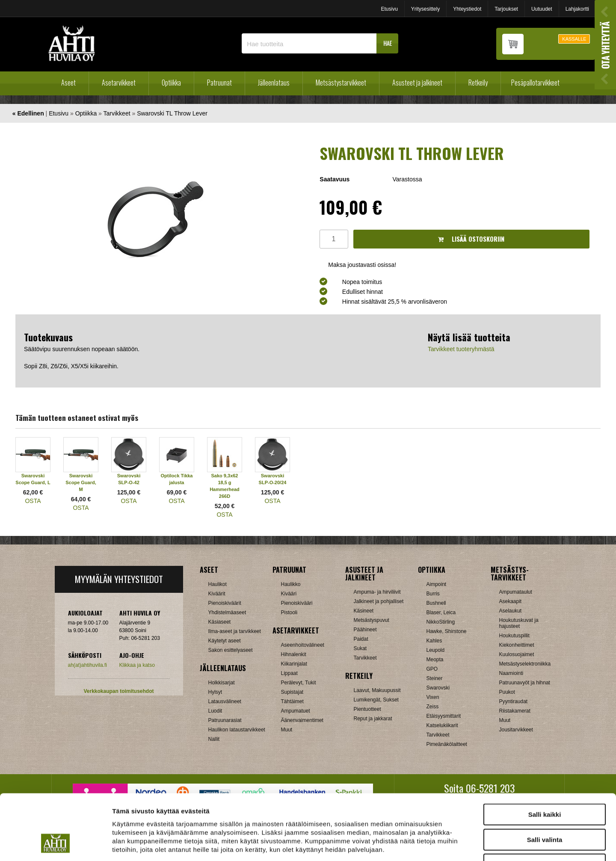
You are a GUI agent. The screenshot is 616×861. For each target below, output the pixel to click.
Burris (433, 594)
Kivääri (289, 594)
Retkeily (478, 83)
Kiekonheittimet (517, 645)
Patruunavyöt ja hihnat (525, 683)
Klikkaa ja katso (137, 665)
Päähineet (365, 630)
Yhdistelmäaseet (227, 612)
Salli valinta (545, 782)
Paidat (361, 639)
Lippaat (289, 673)
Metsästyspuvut (372, 620)
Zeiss (433, 707)
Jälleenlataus (274, 83)
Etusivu (389, 9)
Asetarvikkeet (119, 83)
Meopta (435, 660)
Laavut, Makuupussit (377, 690)
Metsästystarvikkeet (341, 83)
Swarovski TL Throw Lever (172, 113)
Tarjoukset (506, 9)
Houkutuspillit (514, 636)
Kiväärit (217, 594)
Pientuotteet (367, 709)
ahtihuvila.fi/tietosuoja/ (180, 808)
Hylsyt (215, 692)
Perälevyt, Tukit (299, 683)
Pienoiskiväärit (225, 603)
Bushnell (436, 603)
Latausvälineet (225, 701)
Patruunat (219, 83)
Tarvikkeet (117, 113)
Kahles (434, 641)
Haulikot (218, 584)
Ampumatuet (296, 711)
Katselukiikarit (442, 725)
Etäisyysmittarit (444, 716)
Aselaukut (511, 611)
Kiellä (545, 806)
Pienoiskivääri (297, 603)
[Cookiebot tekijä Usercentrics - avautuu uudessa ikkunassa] (55, 844)
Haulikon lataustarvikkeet (237, 730)
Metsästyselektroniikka (525, 664)
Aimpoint (437, 584)
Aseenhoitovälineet (303, 645)
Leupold (436, 650)
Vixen (433, 697)
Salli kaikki (545, 756)
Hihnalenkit (294, 654)
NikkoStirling (441, 622)
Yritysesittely (425, 9)
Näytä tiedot (458, 844)
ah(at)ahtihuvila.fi (87, 665)
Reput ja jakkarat (373, 719)
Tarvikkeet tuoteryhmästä (461, 349)
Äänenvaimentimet (302, 720)
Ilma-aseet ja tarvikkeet (235, 631)
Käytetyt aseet (225, 641)
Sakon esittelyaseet (231, 650)
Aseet (68, 83)
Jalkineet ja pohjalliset (379, 601)
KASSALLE (574, 39)
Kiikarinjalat (294, 664)
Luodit (215, 711)
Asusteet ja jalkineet (417, 83)
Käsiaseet (220, 622)
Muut (287, 730)
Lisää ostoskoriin (471, 239)
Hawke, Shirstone (447, 631)
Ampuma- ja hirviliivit (377, 592)
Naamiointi (511, 673)
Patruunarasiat (225, 720)
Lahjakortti (577, 9)
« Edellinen (28, 113)
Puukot (507, 692)
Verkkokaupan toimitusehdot (118, 691)
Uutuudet (542, 9)
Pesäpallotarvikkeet (535, 83)
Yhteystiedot (467, 9)
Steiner (435, 678)
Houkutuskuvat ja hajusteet (519, 623)
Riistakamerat (515, 711)
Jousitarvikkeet (516, 730)
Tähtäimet (292, 701)
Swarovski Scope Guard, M (81, 482)
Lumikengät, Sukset (376, 700)
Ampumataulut (516, 592)
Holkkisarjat (222, 683)
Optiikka (171, 83)
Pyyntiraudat (514, 701)
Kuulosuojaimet (517, 654)
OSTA (33, 501)
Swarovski (438, 688)
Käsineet (364, 611)
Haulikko (291, 584)
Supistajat (292, 692)
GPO (432, 669)
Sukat (360, 648)
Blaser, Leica (441, 612)
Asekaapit (511, 601)
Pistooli (289, 612)
